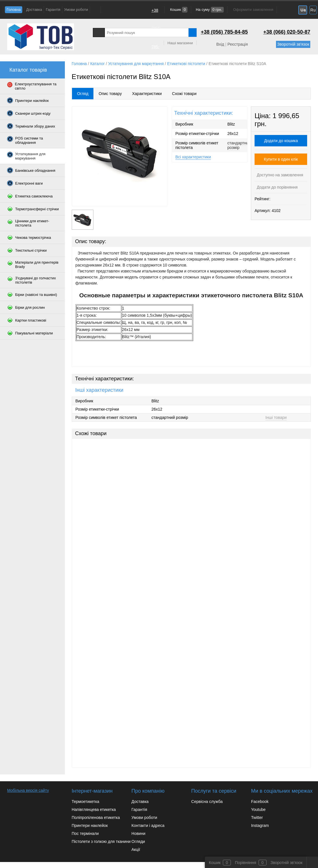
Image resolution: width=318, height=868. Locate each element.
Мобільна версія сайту (28, 790)
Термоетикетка (86, 802)
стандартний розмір (239, 145)
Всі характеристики (193, 157)
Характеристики (147, 94)
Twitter (257, 817)
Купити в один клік (281, 159)
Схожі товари (184, 94)
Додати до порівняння (277, 187)
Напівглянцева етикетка (94, 810)
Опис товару (110, 94)
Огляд (83, 94)
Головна (14, 10)
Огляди (138, 841)
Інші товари (276, 417)
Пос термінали (85, 833)
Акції (136, 849)
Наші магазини (180, 43)
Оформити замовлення (253, 10)
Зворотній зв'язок (293, 44)
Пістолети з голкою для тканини (101, 841)
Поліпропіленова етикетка (96, 817)
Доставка (34, 10)
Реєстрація (238, 44)
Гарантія (53, 10)
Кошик (178, 10)
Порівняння (246, 863)
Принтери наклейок (90, 825)
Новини (138, 833)
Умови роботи (76, 10)
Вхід (220, 44)
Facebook (260, 802)
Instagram (260, 825)
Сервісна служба (207, 802)
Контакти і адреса (148, 825)
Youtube (258, 810)
